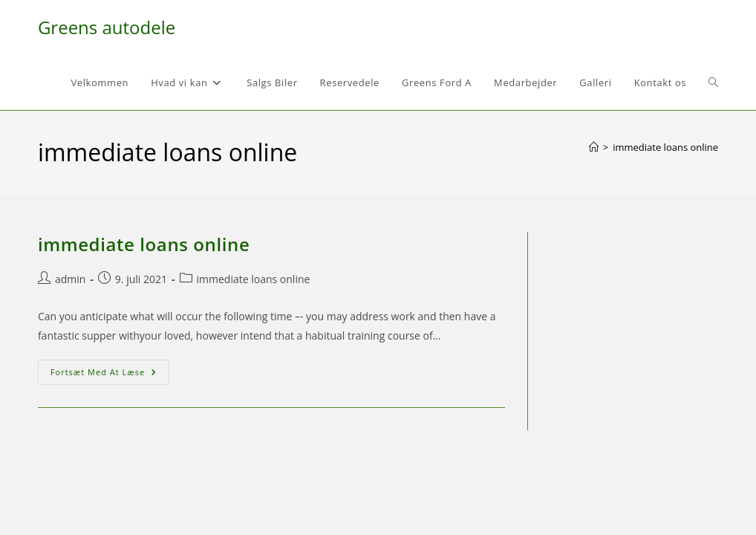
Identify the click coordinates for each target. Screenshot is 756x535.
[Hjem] (594, 147)
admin (70, 279)
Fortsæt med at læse (110, 375)
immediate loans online (665, 147)
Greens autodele (107, 27)
